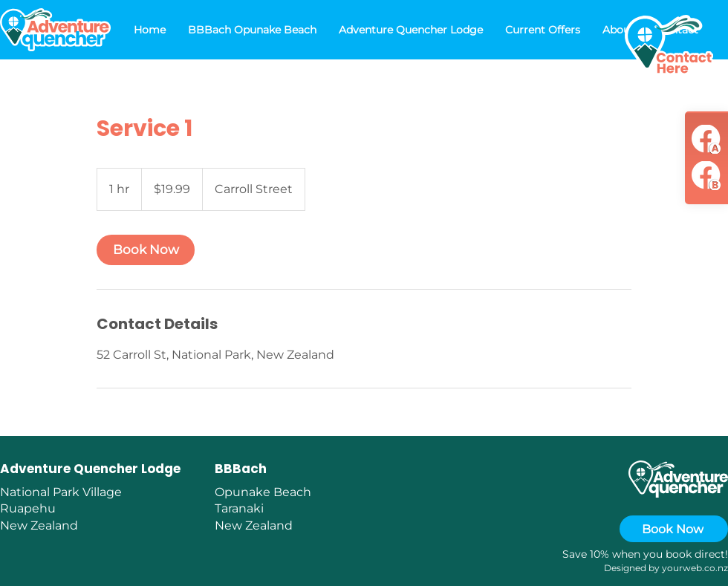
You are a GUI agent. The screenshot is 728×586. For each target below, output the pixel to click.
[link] (146, 250)
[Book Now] (674, 529)
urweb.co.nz (701, 568)
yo (667, 568)
